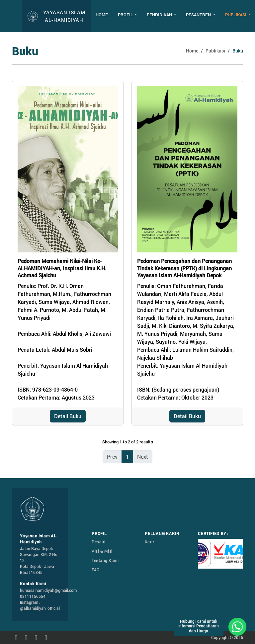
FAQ (96, 570)
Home (102, 15)
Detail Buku (68, 416)
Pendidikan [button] (160, 15)
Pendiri (99, 542)
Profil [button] (126, 15)
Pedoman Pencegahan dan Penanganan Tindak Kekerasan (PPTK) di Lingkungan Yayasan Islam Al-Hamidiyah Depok (184, 268)
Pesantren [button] (199, 15)
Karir (150, 542)
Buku (238, 51)
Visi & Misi (102, 551)
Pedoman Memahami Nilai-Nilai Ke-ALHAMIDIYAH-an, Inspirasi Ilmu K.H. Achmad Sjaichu (62, 268)
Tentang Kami (105, 560)
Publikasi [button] (236, 15)
